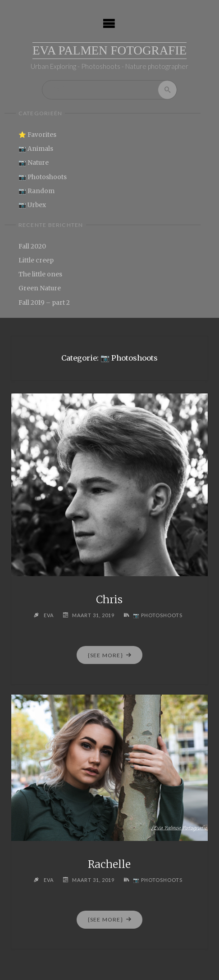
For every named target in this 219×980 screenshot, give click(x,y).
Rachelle (109, 864)
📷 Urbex (32, 205)
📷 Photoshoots (43, 177)
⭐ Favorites (37, 135)
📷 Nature (34, 163)
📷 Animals (36, 149)
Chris (109, 599)
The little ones (40, 274)
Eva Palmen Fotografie (109, 50)
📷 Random (36, 191)
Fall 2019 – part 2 (44, 303)
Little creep (36, 260)
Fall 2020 (32, 246)
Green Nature (40, 288)
